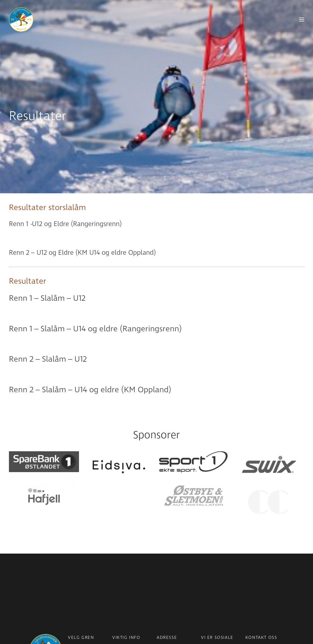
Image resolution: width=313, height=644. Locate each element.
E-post (251, 569)
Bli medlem (123, 584)
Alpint (74, 584)
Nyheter (120, 569)
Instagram (211, 577)
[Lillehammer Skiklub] (21, 19)
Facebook (210, 569)
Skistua (75, 600)
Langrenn (77, 577)
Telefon (252, 577)
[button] (44, 433)
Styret (251, 592)
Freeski (75, 592)
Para (72, 569)
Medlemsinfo (124, 577)
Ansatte (253, 584)
